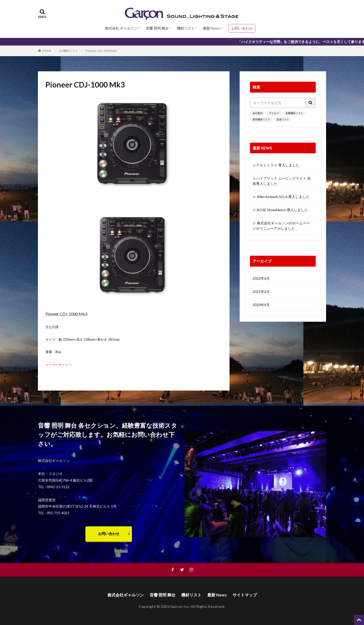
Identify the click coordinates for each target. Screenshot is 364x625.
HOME (47, 51)
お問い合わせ (242, 28)
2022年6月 (261, 278)
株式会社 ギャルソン (121, 28)
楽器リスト (283, 119)
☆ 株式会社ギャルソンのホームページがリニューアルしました (281, 226)
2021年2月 (261, 292)
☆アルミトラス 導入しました (276, 165)
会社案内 (258, 113)
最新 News (212, 28)
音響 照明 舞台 (157, 28)
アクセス (274, 113)
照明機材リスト (261, 119)
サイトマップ (245, 595)
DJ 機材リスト (69, 51)
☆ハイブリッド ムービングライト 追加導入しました (282, 181)
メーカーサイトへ (59, 364)
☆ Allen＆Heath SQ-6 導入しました (281, 197)
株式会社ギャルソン (126, 595)
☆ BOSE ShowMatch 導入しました (280, 210)
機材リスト (186, 28)
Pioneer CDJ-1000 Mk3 (101, 51)
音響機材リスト (294, 113)
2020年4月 (261, 305)
